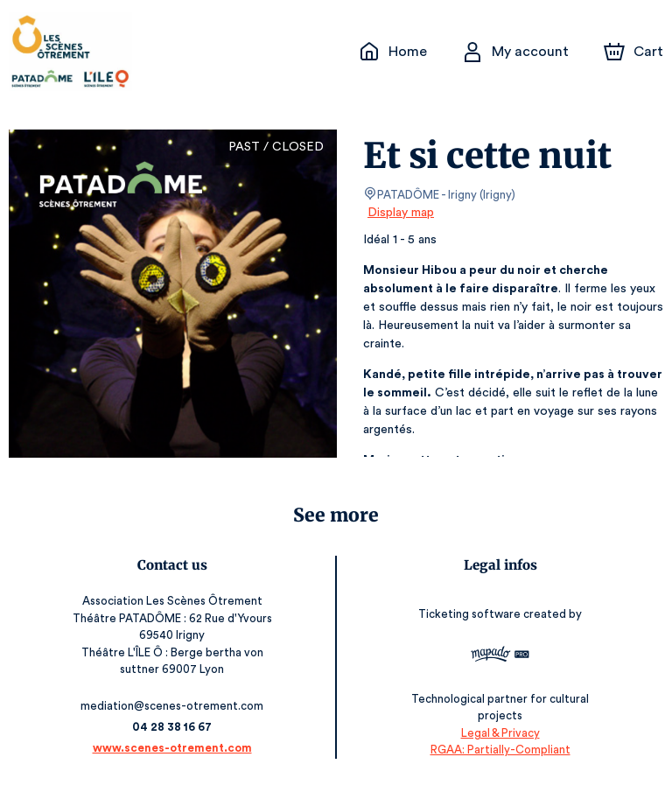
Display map (401, 213)
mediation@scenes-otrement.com (172, 706)
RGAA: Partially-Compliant (500, 750)
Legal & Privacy (500, 733)
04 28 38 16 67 (172, 727)
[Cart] (635, 52)
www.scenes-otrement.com (172, 748)
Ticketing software (472, 619)
